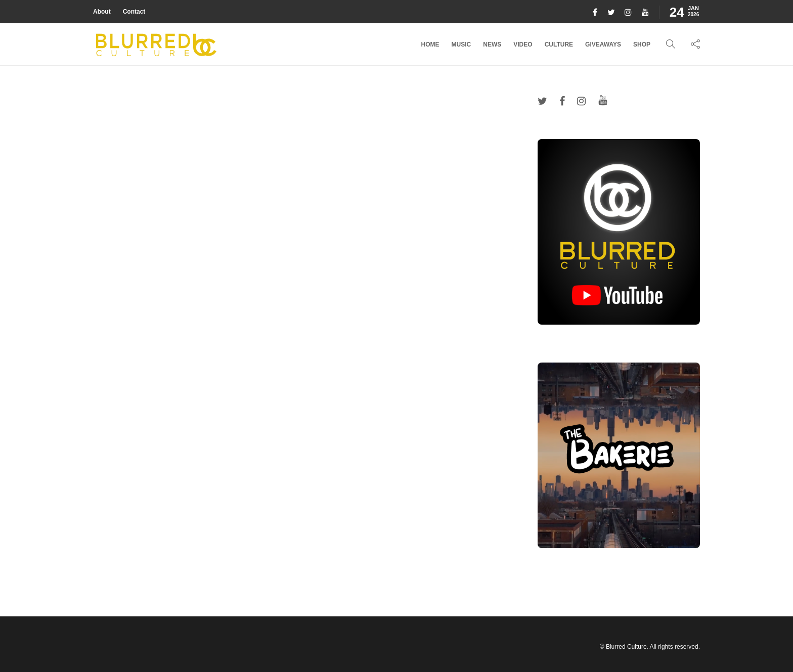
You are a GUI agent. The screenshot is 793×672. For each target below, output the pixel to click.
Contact (134, 12)
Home (430, 44)
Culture (559, 44)
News (492, 44)
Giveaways (603, 44)
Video (523, 44)
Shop (642, 44)
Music (461, 44)
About (102, 12)
